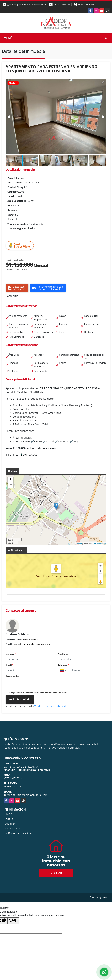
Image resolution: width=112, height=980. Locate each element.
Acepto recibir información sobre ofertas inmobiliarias (38, 693)
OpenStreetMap (98, 543)
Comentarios (12, 676)
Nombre (11, 654)
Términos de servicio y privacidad (50, 706)
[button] (103, 82)
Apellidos (64, 654)
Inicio (9, 814)
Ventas (9, 819)
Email (9, 665)
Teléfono (63, 665)
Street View (20, 246)
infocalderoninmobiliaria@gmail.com (31, 644)
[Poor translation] (13, 921)
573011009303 (30, 639)
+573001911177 (62, 5)
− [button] (11, 485)
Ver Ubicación (46, 576)
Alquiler (10, 824)
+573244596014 (86, 5)
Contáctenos (13, 829)
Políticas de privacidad (19, 833)
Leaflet (79, 543)
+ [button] (11, 480)
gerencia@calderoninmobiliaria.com (26, 795)
